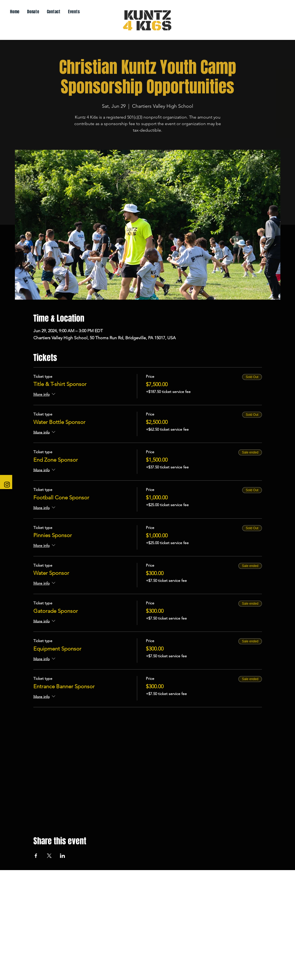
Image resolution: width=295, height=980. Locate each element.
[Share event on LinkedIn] (62, 856)
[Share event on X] (49, 856)
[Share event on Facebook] (36, 856)
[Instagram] (7, 484)
